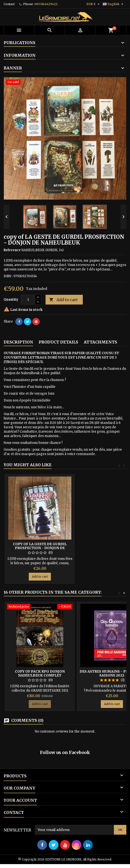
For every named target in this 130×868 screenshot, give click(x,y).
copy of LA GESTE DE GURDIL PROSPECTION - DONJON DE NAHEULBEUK (40, 548)
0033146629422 (46, 4)
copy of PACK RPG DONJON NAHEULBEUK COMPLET (40, 673)
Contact (9, 4)
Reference (12, 250)
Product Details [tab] (58, 342)
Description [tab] (18, 342)
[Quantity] (28, 300)
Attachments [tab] (100, 342)
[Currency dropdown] (94, 4)
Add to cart (63, 300)
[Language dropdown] (114, 4)
